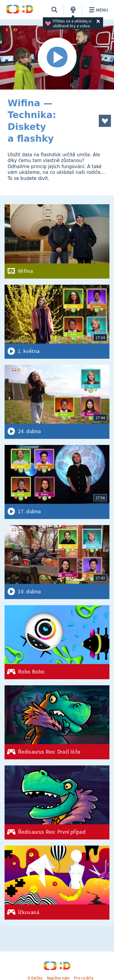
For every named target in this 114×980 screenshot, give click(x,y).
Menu (97, 10)
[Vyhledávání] (54, 10)
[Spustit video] (57, 58)
